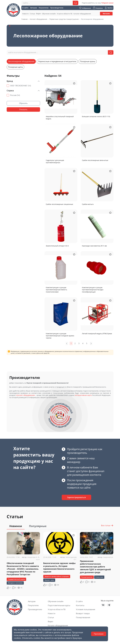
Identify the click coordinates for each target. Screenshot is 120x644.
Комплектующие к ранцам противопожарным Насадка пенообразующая (93, 290)
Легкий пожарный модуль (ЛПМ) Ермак (97, 334)
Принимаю (99, 634)
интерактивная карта (83, 395)
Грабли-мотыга (88, 204)
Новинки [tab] (16, 526)
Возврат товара (83, 613)
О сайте (79, 601)
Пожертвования (83, 617)
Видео (50, 621)
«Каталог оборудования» (26, 395)
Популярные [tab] (38, 526)
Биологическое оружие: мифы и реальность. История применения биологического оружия (59, 567)
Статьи (51, 617)
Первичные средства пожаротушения (64, 19)
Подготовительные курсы (59, 605)
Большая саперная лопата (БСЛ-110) (96, 116)
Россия (15, 95)
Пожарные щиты (15, 67)
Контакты (80, 605)
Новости (52, 613)
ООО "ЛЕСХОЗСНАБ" (21, 86)
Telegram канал (107, 3)
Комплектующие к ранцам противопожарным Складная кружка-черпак (60, 336)
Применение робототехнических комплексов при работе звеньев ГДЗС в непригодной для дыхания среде (95, 567)
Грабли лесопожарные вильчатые (95, 160)
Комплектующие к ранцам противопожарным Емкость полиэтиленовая (56, 290)
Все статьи (107, 525)
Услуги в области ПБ (57, 609)
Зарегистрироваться (76, 497)
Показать (23, 109)
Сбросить (23, 103)
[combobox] (50, 3)
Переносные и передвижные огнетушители (57, 61)
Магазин (106, 14)
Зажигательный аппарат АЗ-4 (57, 246)
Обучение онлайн (56, 601)
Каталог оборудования (38, 19)
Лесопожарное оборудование (21, 61)
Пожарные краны (88, 61)
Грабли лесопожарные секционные (59, 204)
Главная (24, 19)
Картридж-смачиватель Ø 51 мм (94, 246)
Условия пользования (86, 609)
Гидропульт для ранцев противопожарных (55, 161)
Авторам (32, 601)
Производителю (35, 609)
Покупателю (33, 605)
